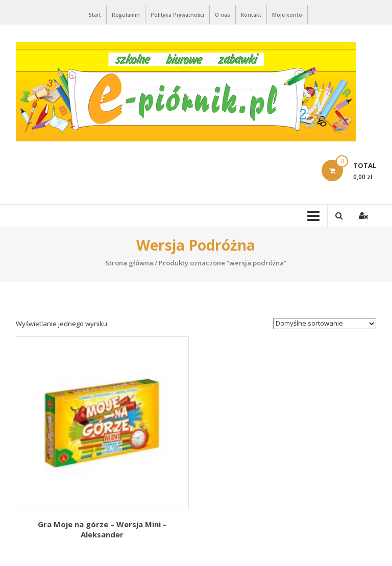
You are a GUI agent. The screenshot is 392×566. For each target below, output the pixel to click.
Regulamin (126, 15)
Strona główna (129, 263)
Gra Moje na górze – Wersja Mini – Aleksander (102, 529)
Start (95, 15)
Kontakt (251, 15)
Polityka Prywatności (177, 15)
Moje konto (287, 15)
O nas (223, 15)
